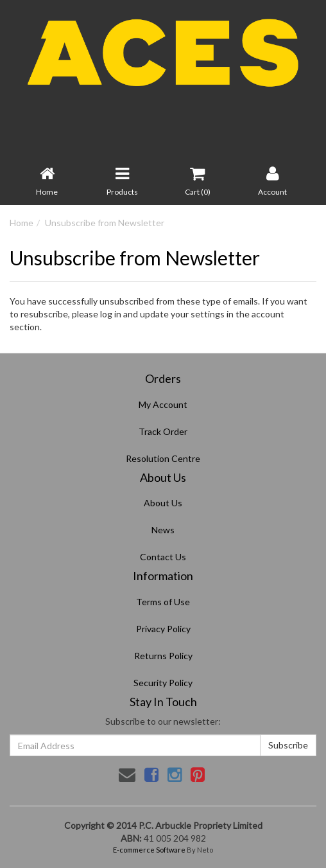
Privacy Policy (163, 629)
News (163, 530)
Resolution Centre (163, 458)
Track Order (163, 431)
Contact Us (163, 557)
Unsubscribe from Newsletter (105, 223)
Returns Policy (163, 656)
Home (21, 223)
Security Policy (163, 683)
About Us (163, 503)
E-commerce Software (149, 850)
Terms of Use (163, 602)
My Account (163, 404)
